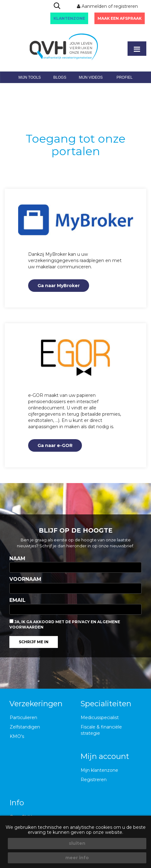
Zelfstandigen (25, 727)
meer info (77, 858)
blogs (60, 77)
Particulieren (23, 718)
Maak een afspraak (120, 18)
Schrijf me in (34, 642)
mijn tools (30, 77)
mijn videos (91, 77)
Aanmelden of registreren (107, 6)
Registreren (94, 780)
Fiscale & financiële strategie (101, 730)
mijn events (51, 89)
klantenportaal (95, 89)
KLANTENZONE (69, 18)
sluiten (77, 843)
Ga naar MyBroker (59, 286)
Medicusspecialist (100, 718)
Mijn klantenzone (99, 770)
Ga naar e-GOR (55, 445)
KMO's (17, 736)
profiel (125, 77)
